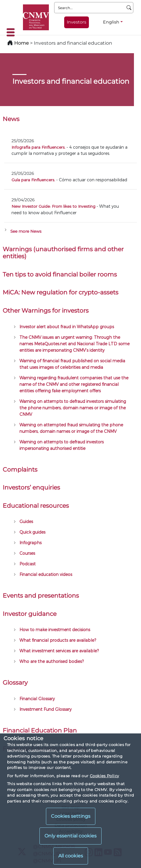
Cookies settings (71, 816)
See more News (26, 231)
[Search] (129, 8)
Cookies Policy (104, 776)
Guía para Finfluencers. (33, 180)
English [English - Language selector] (111, 22)
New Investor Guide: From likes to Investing (53, 206)
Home (21, 43)
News (11, 119)
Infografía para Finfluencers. (38, 147)
